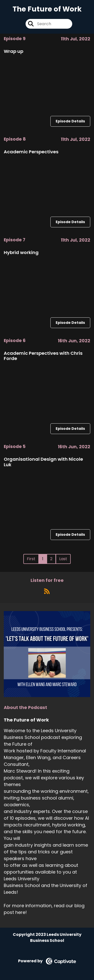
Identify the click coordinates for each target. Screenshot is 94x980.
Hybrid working (21, 252)
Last (63, 559)
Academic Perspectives (31, 152)
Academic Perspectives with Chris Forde (43, 356)
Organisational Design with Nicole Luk (43, 462)
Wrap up (14, 51)
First (31, 559)
